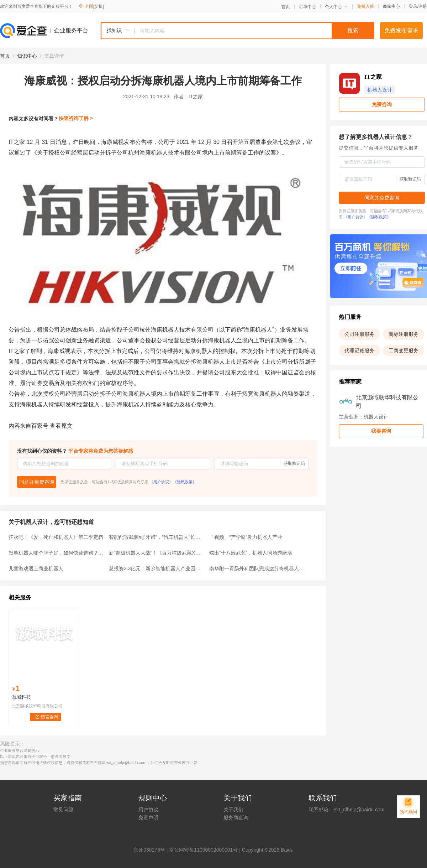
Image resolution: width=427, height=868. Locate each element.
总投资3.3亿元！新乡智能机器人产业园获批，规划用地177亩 (157, 568)
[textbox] (254, 31)
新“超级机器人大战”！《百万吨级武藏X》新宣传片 (157, 553)
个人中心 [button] (336, 7)
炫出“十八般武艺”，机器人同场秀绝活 (251, 553)
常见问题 (63, 810)
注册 (423, 6)
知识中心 (27, 56)
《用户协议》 (161, 482)
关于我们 (233, 810)
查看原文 (61, 426)
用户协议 (148, 810)
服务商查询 (236, 817)
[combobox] (237, 31)
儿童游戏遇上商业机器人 (36, 568)
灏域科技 (21, 697)
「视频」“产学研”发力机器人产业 (246, 537)
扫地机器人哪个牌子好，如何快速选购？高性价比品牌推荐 (57, 553)
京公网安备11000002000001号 (203, 850)
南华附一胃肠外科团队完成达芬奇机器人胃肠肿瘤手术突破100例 (257, 568)
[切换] (99, 6)
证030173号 (152, 850)
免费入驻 (365, 6)
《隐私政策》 (185, 482)
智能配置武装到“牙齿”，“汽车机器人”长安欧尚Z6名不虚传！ (157, 537)
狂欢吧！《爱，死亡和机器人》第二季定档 (56, 537)
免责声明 (148, 817)
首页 (286, 7)
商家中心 (391, 6)
